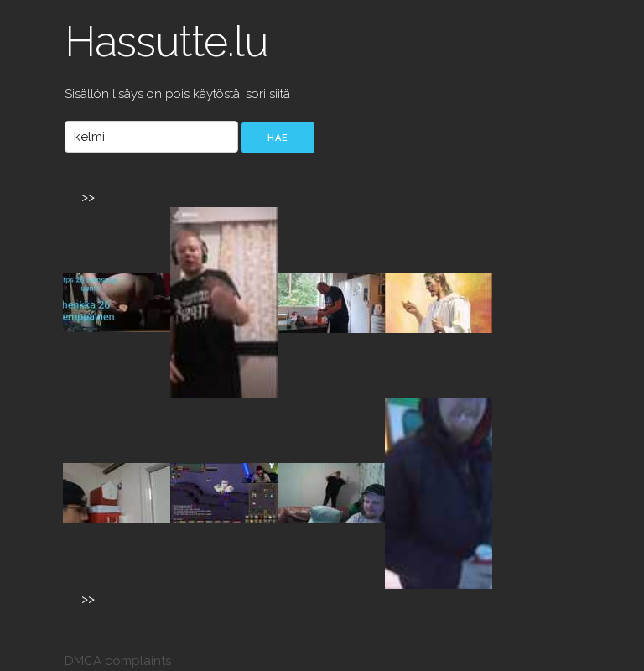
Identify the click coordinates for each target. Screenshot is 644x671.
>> (88, 197)
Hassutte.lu (166, 42)
